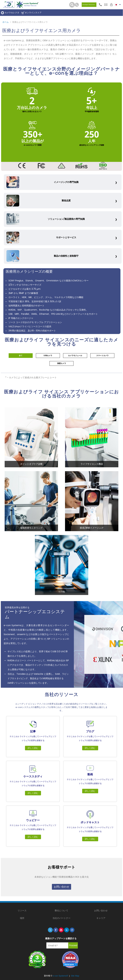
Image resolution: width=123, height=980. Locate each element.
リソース (22, 911)
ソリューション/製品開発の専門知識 (46, 219)
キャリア (101, 918)
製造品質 (39, 201)
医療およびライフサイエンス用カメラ (30, 22)
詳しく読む (33, 748)
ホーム (6, 22)
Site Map (75, 976)
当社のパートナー (61, 918)
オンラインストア (31, 13)
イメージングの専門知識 (43, 182)
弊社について (61, 911)
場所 (22, 918)
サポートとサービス (41, 238)
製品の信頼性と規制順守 (43, 256)
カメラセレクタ (10, 13)
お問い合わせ (61, 887)
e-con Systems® (61, 976)
